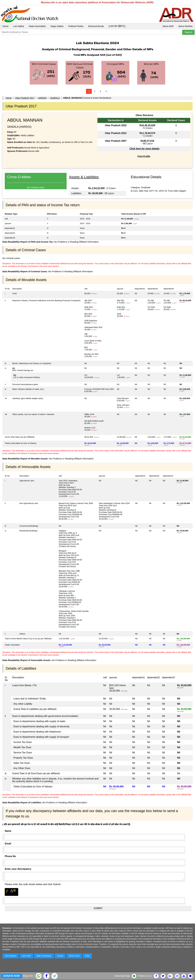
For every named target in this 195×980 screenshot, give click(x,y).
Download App (122, 976)
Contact (60, 956)
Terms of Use (74, 956)
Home (6, 26)
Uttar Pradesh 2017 (25, 98)
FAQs (87, 956)
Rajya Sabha (57, 26)
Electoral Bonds (96, 26)
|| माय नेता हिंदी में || (117, 26)
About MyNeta (185, 26)
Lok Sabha (19, 26)
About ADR (168, 26)
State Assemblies (37, 26)
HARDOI (42, 98)
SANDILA (55, 98)
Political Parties (76, 26)
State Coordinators (44, 956)
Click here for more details (144, 149)
